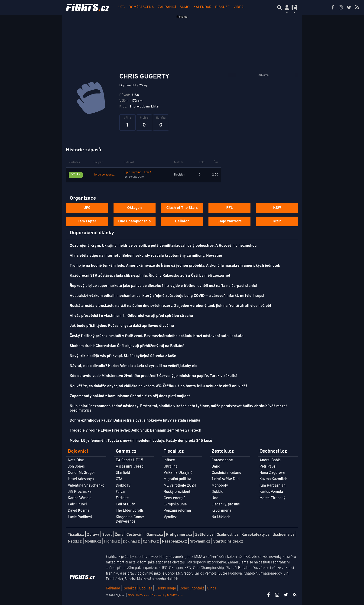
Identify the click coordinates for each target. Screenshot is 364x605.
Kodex (184, 589)
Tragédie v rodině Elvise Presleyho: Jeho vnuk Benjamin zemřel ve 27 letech (135, 431)
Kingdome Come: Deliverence (130, 519)
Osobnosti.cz (228, 535)
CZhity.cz (151, 542)
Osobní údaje (165, 589)
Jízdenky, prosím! (226, 504)
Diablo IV (123, 486)
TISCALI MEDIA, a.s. (139, 595)
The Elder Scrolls (130, 511)
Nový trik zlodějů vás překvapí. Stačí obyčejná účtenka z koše (123, 356)
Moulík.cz (93, 542)
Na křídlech (221, 517)
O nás (211, 589)
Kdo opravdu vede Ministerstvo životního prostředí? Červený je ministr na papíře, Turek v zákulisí (153, 376)
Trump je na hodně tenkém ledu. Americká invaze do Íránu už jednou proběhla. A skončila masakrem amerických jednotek (175, 266)
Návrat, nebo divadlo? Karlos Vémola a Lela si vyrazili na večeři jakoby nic (133, 366)
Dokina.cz (131, 542)
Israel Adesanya (81, 479)
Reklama (113, 589)
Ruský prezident (177, 492)
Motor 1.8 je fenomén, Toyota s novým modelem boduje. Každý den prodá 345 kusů (141, 441)
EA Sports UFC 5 (129, 460)
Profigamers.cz (179, 535)
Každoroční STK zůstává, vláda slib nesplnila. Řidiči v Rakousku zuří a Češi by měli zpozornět (150, 276)
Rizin (277, 221)
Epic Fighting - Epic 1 (138, 172)
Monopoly (220, 486)
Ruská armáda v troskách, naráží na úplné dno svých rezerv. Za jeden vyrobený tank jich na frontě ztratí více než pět (171, 306)
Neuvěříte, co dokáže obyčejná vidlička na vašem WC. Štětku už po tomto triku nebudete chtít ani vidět (158, 386)
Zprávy (93, 535)
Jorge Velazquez (104, 175)
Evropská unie (175, 504)
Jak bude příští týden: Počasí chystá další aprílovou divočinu (122, 326)
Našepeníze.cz (174, 542)
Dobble (217, 492)
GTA (119, 479)
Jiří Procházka (80, 492)
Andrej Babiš (270, 460)
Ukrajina (171, 467)
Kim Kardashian (273, 486)
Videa (239, 7)
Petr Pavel (268, 467)
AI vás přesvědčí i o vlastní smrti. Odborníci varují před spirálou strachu (131, 316)
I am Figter (87, 221)
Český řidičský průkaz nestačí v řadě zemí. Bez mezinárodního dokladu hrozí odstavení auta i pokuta (157, 336)
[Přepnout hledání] (279, 7)
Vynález (170, 517)
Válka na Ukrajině (178, 473)
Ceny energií (174, 498)
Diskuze (223, 7)
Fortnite (122, 498)
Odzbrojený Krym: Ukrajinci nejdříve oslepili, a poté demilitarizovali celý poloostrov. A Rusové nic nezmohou (163, 246)
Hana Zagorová (272, 473)
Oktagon (135, 208)
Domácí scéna (141, 7)
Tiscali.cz (76, 535)
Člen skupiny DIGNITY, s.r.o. (167, 595)
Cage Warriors (230, 221)
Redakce (129, 589)
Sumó (185, 7)
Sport (107, 535)
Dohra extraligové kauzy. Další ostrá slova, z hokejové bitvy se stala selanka (135, 421)
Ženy (119, 535)
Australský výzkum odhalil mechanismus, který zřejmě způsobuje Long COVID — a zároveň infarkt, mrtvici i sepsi (167, 296)
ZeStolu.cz (204, 535)
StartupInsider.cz (228, 542)
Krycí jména (221, 511)
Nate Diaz (76, 460)
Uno (215, 498)
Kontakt (198, 589)
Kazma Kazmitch (273, 479)
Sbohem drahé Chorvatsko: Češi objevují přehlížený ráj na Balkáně (127, 346)
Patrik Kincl (77, 504)
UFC (122, 7)
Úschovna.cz (284, 535)
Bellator (182, 221)
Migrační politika (177, 479)
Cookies (146, 589)
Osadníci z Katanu (226, 473)
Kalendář (202, 7)
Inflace (169, 460)
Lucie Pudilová (80, 517)
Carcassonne (222, 460)
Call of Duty (125, 504)
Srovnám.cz (200, 542)
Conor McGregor (81, 473)
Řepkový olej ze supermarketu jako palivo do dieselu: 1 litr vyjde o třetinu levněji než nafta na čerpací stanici (163, 286)
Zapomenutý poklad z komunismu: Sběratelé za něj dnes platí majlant (130, 396)
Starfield (123, 473)
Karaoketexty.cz (255, 535)
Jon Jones (76, 467)
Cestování (135, 535)
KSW (277, 208)
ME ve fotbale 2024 (180, 486)
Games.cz (155, 535)
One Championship (134, 221)
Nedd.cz (75, 542)
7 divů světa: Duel (226, 479)
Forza (120, 492)
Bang (216, 467)
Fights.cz (112, 542)
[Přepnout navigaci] (287, 7)
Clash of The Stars (182, 208)
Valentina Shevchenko (86, 486)
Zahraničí (167, 7)
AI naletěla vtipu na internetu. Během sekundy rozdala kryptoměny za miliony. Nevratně (146, 256)
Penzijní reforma (177, 511)
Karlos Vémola (80, 498)
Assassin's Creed (130, 467)
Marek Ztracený (273, 498)
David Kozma (79, 511)
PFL (230, 208)
